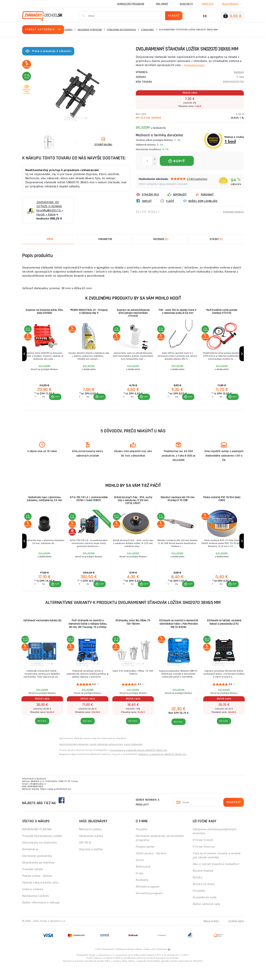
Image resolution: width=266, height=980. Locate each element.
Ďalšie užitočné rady (206, 919)
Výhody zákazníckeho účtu (40, 897)
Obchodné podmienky (37, 871)
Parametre (105, 239)
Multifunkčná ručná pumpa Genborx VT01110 (222, 312)
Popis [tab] (50, 239)
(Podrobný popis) (196, 65)
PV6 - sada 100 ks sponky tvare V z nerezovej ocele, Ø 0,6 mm (177, 312)
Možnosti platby (90, 844)
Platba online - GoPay (37, 891)
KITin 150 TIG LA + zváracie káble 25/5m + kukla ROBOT (89, 507)
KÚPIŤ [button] (57, 404)
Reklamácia (30, 864)
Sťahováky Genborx (232, 212)
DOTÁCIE (85, 857)
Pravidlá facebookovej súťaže (42, 851)
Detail (42, 736)
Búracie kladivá (203, 885)
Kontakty (186, 4)
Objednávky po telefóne (38, 877)
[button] (55, 404)
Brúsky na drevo (204, 899)
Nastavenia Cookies (36, 911)
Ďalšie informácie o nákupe (41, 917)
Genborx (239, 72)
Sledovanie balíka (91, 851)
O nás (140, 888)
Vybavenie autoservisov (122, 30)
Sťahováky (147, 30)
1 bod (230, 141)
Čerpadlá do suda (205, 912)
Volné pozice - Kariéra (151, 868)
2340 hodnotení (197, 179)
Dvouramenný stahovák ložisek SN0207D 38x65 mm (139, 765)
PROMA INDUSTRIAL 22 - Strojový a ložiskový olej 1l (89, 312)
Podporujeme (145, 861)
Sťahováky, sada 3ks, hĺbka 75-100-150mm (133, 637)
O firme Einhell (203, 855)
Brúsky (197, 892)
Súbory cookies (33, 904)
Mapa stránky (210, 936)
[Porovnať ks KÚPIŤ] (35, 404)
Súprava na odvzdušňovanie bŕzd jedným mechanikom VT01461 (133, 314)
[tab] (161, 239)
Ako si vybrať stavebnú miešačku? (216, 879)
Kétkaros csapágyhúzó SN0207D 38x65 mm (162, 769)
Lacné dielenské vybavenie (74, 759)
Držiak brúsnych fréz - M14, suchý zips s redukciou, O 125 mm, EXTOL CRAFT (133, 508)
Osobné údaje (236, 936)
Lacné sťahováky (133, 759)
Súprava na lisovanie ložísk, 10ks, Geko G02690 (44, 312)
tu (169, 964)
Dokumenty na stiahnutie (40, 857)
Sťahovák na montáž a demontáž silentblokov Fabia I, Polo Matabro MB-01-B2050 (179, 639)
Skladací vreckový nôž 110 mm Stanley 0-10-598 (178, 507)
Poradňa (141, 844)
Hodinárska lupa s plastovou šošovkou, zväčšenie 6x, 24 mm (44, 507)
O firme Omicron (204, 861)
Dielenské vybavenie (90, 30)
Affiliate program (148, 901)
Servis (140, 875)
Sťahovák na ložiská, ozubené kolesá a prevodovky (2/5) (224, 637)
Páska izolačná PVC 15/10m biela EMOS (222, 507)
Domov (69, 30)
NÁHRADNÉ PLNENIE (37, 844)
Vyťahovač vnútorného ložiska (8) (42, 635)
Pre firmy (162, 4)
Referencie (143, 881)
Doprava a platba (91, 864)
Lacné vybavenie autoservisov (106, 759)
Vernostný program (131, 4)
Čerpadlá (199, 905)
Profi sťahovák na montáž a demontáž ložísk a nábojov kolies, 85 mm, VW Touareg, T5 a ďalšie (88, 639)
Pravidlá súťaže (33, 884)
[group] (44, 358)
